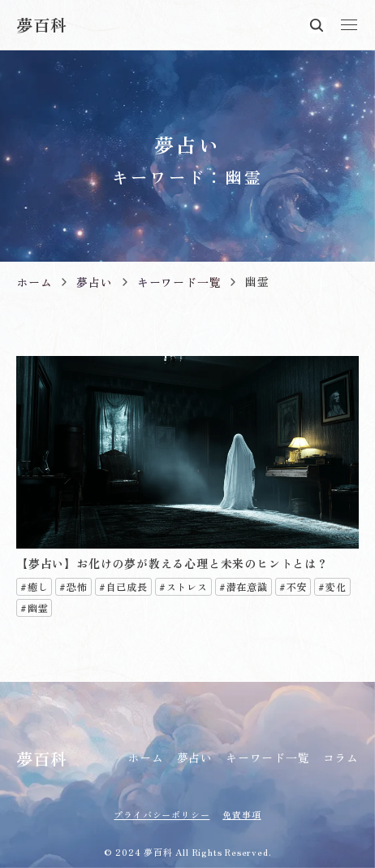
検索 (317, 25)
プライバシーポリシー (162, 814)
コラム (341, 757)
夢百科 (41, 25)
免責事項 (241, 814)
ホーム (145, 757)
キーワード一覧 (268, 757)
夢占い (195, 757)
